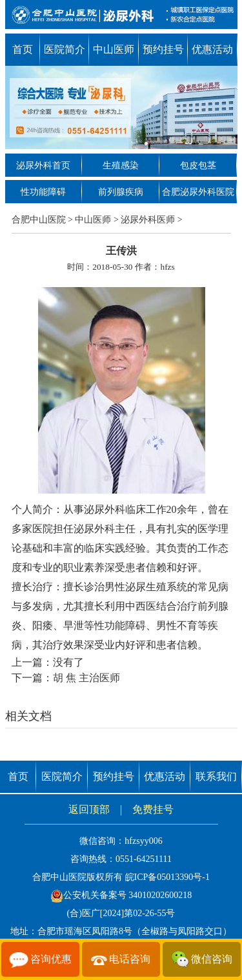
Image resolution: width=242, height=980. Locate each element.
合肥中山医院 (39, 220)
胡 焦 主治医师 (86, 678)
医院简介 (65, 49)
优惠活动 (212, 49)
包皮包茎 (198, 165)
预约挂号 (163, 49)
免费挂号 (153, 809)
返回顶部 (89, 809)
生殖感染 (121, 165)
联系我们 (216, 776)
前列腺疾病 (121, 192)
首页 (23, 49)
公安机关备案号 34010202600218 (121, 895)
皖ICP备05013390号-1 (167, 877)
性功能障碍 (43, 192)
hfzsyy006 (143, 841)
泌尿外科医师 (148, 220)
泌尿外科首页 (43, 165)
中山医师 (114, 49)
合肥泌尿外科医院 (198, 192)
